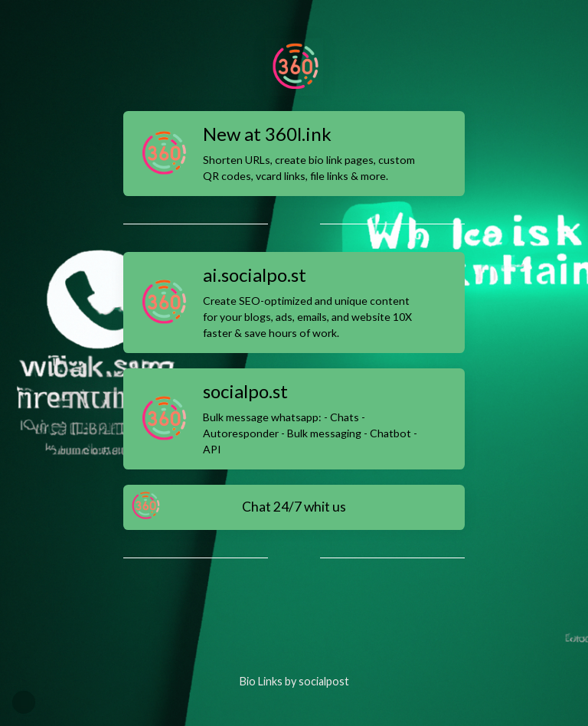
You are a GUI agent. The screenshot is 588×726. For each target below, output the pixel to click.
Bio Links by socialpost (294, 681)
